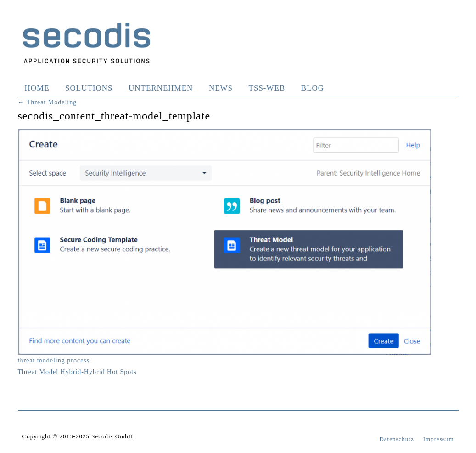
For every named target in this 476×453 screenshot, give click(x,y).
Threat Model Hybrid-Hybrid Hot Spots (77, 372)
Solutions (89, 88)
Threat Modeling (48, 102)
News (221, 88)
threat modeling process (54, 360)
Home (37, 88)
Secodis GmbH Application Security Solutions (87, 43)
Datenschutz (396, 439)
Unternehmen (161, 88)
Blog (313, 88)
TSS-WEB (267, 88)
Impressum (439, 439)
